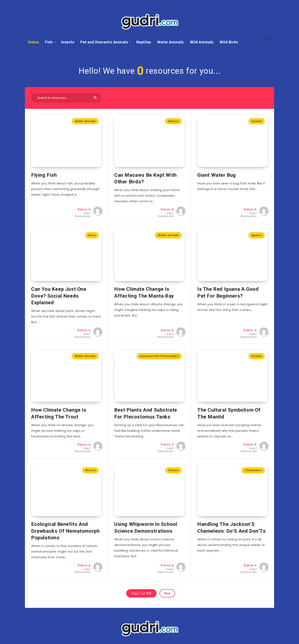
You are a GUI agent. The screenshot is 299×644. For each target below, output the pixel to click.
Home (33, 42)
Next (167, 593)
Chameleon (253, 470)
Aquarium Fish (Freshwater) (159, 356)
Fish (49, 42)
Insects (68, 42)
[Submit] (96, 97)
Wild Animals (202, 42)
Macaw (173, 121)
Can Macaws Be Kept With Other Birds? (145, 178)
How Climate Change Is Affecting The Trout (59, 413)
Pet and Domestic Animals (104, 42)
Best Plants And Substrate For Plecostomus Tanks (146, 413)
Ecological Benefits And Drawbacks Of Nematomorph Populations (65, 531)
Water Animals (171, 42)
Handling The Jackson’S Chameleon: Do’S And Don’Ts (232, 527)
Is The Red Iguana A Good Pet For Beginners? (228, 292)
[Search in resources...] (66, 98)
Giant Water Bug (217, 175)
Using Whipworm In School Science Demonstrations (146, 527)
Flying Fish (44, 175)
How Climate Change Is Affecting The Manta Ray (144, 292)
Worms (90, 470)
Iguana (257, 235)
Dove (92, 235)
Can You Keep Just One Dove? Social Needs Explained (59, 296)
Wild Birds (229, 42)
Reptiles (144, 42)
